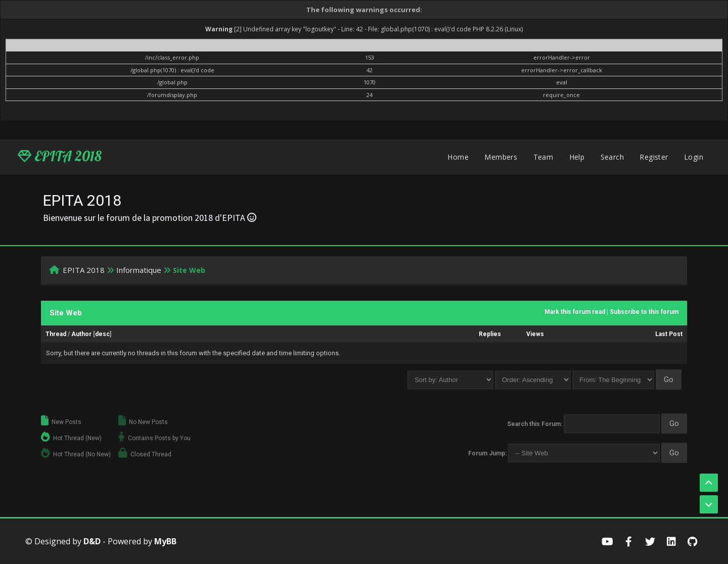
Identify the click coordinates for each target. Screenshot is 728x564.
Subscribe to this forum (644, 312)
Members (501, 157)
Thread (56, 334)
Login (694, 157)
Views (535, 334)
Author (81, 334)
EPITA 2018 (60, 156)
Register (654, 157)
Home (458, 157)
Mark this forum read (575, 312)
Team (543, 157)
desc (102, 334)
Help (577, 157)
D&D (92, 541)
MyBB (165, 541)
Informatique (139, 270)
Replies (490, 334)
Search (612, 157)
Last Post (669, 334)
